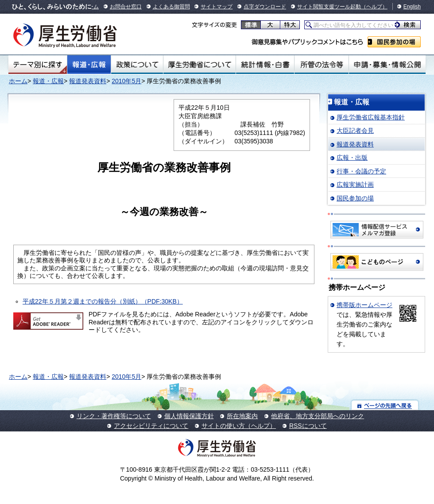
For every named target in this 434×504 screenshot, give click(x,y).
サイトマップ (217, 7)
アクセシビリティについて (151, 426)
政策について (137, 65)
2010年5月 (126, 81)
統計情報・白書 (265, 65)
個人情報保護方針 (189, 416)
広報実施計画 (355, 185)
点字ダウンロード (265, 7)
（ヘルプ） (374, 7)
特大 (290, 25)
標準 (251, 25)
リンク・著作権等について (114, 416)
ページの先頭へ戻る (385, 405)
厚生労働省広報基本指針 (371, 117)
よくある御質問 (171, 7)
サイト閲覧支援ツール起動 (329, 7)
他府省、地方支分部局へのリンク (318, 416)
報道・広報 (89, 65)
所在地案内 (242, 416)
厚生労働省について (200, 65)
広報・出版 (352, 158)
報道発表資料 (88, 81)
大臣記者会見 (355, 131)
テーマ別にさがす (38, 65)
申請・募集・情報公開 (387, 65)
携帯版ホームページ (364, 305)
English (412, 7)
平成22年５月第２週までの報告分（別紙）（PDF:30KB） (103, 301)
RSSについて (308, 426)
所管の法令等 (321, 65)
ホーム (18, 81)
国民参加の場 (394, 42)
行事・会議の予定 (361, 171)
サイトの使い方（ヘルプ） (239, 426)
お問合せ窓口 (126, 7)
